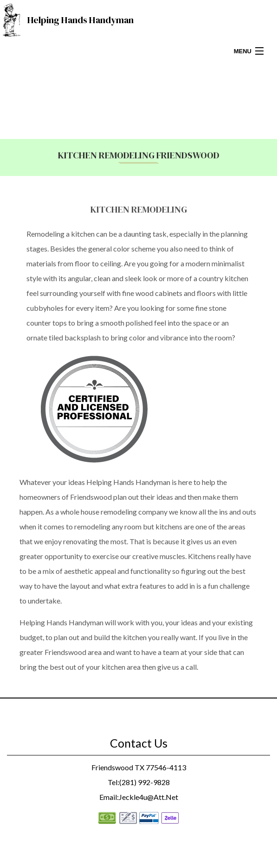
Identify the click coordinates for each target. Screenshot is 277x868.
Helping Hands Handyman (81, 20)
